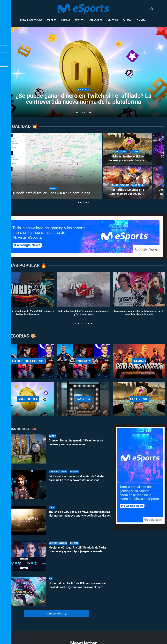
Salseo (127, 20)
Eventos (80, 20)
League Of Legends (31, 20)
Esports (51, 20)
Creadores (96, 20)
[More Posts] (57, 614)
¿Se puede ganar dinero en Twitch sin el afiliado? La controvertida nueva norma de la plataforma (84, 99)
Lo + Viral (141, 20)
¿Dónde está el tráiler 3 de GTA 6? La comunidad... (53, 193)
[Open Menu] (157, 9)
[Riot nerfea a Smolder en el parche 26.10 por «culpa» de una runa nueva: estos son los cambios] (128, 182)
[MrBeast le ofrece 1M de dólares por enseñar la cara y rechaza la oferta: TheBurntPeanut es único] (128, 149)
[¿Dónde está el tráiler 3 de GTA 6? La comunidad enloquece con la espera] (53, 166)
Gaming (65, 20)
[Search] (152, 9)
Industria (112, 20)
